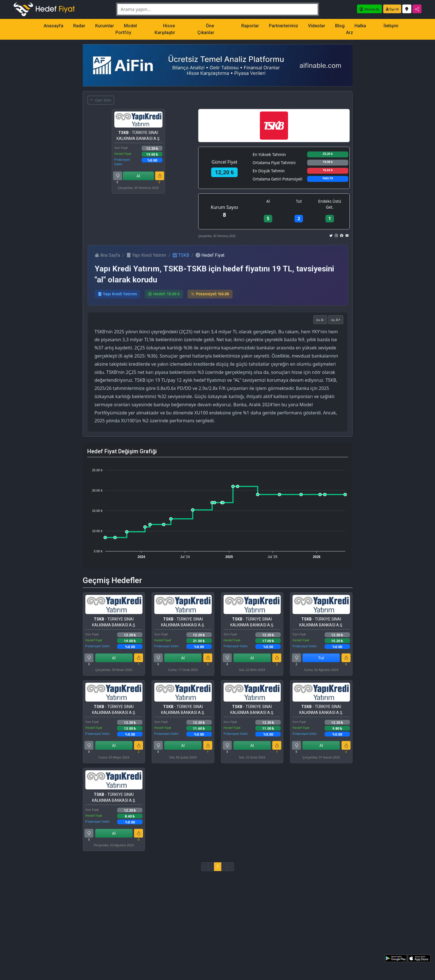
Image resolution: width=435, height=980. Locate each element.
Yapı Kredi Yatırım (146, 255)
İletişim (391, 26)
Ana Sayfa (107, 255)
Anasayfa (53, 26)
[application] (218, 511)
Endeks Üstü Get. (330, 204)
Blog (340, 26)
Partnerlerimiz (284, 26)
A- (320, 320)
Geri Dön (101, 100)
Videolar (317, 26)
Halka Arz (356, 29)
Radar (79, 26)
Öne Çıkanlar (206, 29)
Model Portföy (126, 29)
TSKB (181, 255)
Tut (299, 201)
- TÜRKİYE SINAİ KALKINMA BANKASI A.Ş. (138, 136)
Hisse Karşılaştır (165, 29)
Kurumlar (105, 26)
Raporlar (250, 26)
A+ (336, 320)
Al (138, 176)
